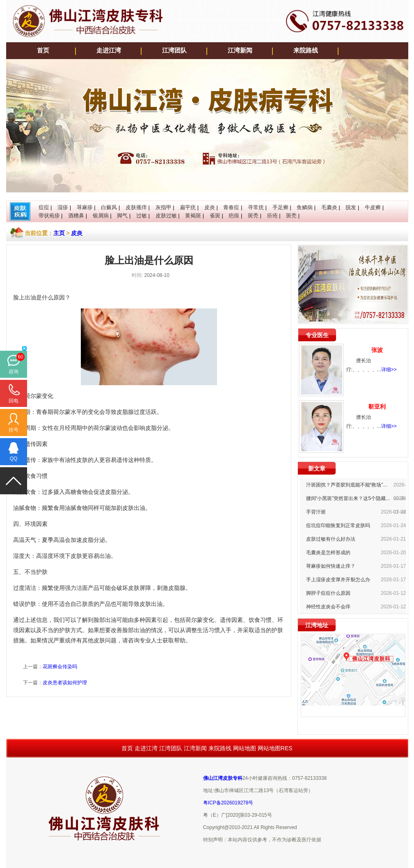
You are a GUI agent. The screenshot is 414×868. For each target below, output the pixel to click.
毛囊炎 (329, 207)
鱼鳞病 (305, 207)
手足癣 (280, 207)
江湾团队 (174, 50)
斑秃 (253, 216)
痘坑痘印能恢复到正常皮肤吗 (338, 525)
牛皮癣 (373, 207)
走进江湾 (109, 50)
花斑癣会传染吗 (60, 667)
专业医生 (317, 335)
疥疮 (272, 216)
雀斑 (215, 216)
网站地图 (245, 748)
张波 (377, 350)
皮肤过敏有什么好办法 (331, 539)
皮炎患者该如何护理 (65, 683)
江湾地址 (317, 625)
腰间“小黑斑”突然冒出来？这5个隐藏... (348, 498)
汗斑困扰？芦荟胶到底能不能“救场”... (347, 485)
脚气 (122, 216)
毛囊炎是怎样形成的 (328, 553)
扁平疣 (188, 207)
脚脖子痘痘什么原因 (328, 593)
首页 (43, 50)
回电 (14, 401)
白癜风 (109, 207)
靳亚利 (377, 407)
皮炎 (210, 207)
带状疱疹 (49, 216)
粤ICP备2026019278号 (228, 803)
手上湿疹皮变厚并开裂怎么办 (338, 580)
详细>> (389, 370)
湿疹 (63, 207)
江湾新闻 (240, 50)
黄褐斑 (193, 216)
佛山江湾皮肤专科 (223, 778)
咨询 (14, 372)
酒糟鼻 (76, 216)
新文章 (317, 468)
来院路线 (306, 50)
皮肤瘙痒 (136, 207)
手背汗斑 (316, 512)
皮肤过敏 (166, 216)
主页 (59, 233)
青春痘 (231, 207)
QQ (14, 459)
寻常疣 (256, 207)
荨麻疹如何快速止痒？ (331, 566)
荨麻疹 (85, 207)
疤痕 (234, 216)
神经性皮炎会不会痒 (328, 607)
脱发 (351, 207)
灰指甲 (164, 207)
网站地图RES (275, 748)
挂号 (14, 430)
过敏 (142, 216)
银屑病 (101, 216)
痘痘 (44, 207)
